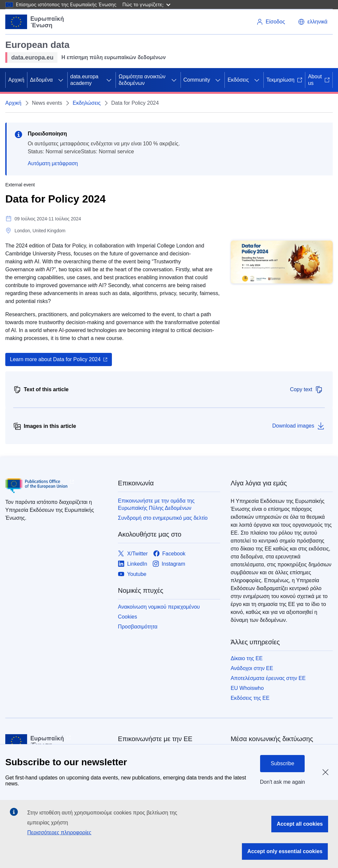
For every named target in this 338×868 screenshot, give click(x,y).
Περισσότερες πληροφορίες (59, 832)
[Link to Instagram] (169, 564)
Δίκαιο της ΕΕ (247, 658)
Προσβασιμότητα (138, 627)
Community (197, 80)
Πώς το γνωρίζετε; (146, 4)
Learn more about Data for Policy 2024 (55, 359)
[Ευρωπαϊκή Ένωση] (35, 22)
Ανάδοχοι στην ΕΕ (252, 668)
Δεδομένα (41, 80)
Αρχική (16, 80)
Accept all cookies (300, 824)
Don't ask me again (283, 782)
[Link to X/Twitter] (133, 554)
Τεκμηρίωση (284, 80)
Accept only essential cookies (285, 851)
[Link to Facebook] (169, 554)
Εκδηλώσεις (87, 103)
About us (319, 80)
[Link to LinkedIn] (133, 564)
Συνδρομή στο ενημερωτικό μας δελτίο (163, 518)
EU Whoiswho (247, 688)
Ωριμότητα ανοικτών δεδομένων (142, 80)
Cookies (127, 617)
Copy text (306, 390)
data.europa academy (84, 80)
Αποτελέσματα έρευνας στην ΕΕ (268, 678)
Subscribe (282, 763)
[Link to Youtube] (132, 574)
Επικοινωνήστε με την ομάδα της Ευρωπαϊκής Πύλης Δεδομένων (156, 504)
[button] (313, 22)
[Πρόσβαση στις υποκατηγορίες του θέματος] (61, 80)
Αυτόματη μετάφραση (53, 163)
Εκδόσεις (238, 80)
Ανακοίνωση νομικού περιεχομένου (159, 607)
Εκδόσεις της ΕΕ (250, 698)
